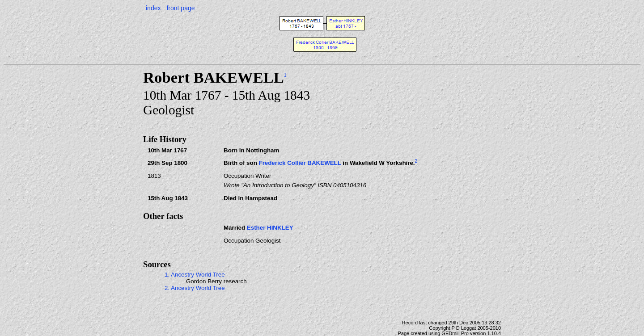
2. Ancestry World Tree (195, 288)
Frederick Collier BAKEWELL (300, 163)
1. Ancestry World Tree (195, 275)
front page (180, 8)
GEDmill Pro (455, 333)
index (153, 8)
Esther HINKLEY (270, 228)
